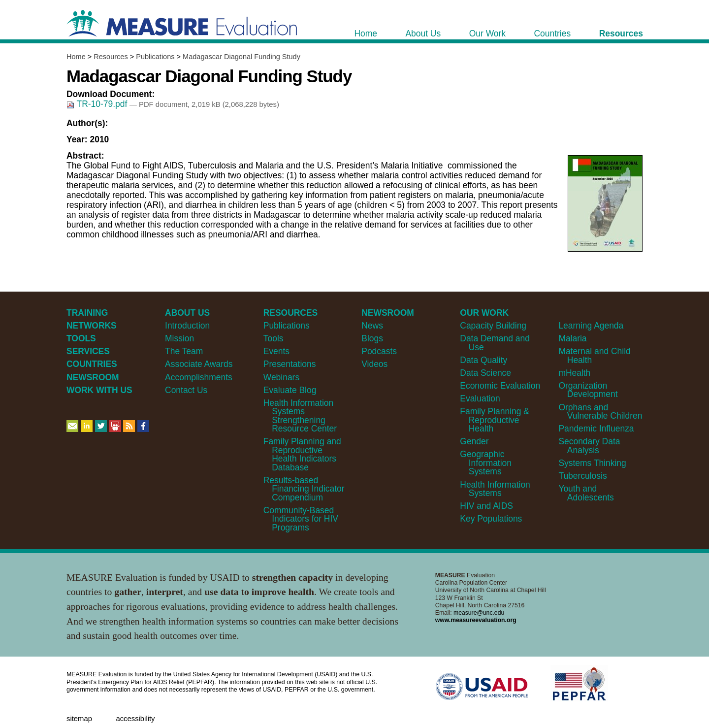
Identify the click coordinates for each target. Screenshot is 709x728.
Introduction (187, 326)
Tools (274, 338)
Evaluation (480, 398)
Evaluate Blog (290, 390)
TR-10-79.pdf (98, 104)
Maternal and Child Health (594, 355)
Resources (111, 57)
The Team (184, 351)
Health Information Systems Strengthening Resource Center (300, 416)
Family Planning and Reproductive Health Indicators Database (302, 454)
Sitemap (79, 719)
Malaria (572, 338)
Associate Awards (199, 364)
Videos (374, 364)
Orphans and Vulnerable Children (600, 412)
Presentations (290, 364)
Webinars (281, 377)
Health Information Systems (495, 489)
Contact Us (186, 390)
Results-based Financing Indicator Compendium (304, 489)
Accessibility (135, 719)
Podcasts (379, 351)
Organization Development (588, 390)
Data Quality (483, 360)
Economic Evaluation (500, 386)
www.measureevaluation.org (476, 620)
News (372, 326)
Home (76, 57)
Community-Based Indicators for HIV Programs (301, 519)
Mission (179, 338)
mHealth (574, 373)
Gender (474, 441)
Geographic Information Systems (486, 463)
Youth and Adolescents (586, 493)
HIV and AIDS (486, 506)
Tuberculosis (582, 476)
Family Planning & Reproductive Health (495, 420)
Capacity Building (493, 326)
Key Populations (491, 519)
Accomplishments (199, 377)
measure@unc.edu (479, 613)
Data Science (485, 373)
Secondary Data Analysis (589, 446)
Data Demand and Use (495, 343)
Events (276, 351)
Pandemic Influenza (596, 429)
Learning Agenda (591, 326)
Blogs (372, 338)
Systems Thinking (592, 463)
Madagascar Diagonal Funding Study (242, 57)
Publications (155, 57)
